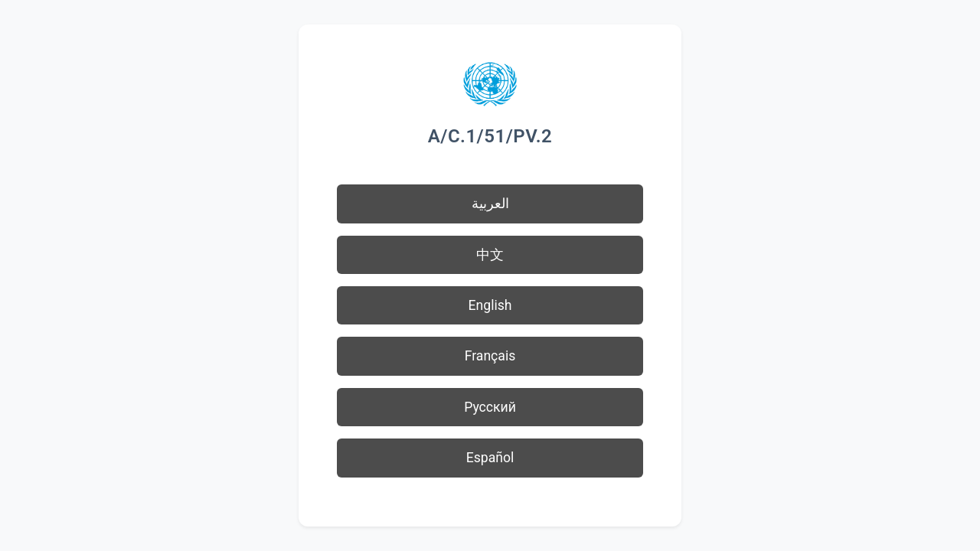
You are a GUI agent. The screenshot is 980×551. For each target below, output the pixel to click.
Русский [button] (490, 407)
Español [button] (490, 458)
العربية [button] (490, 204)
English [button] (490, 305)
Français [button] (490, 356)
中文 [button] (490, 255)
